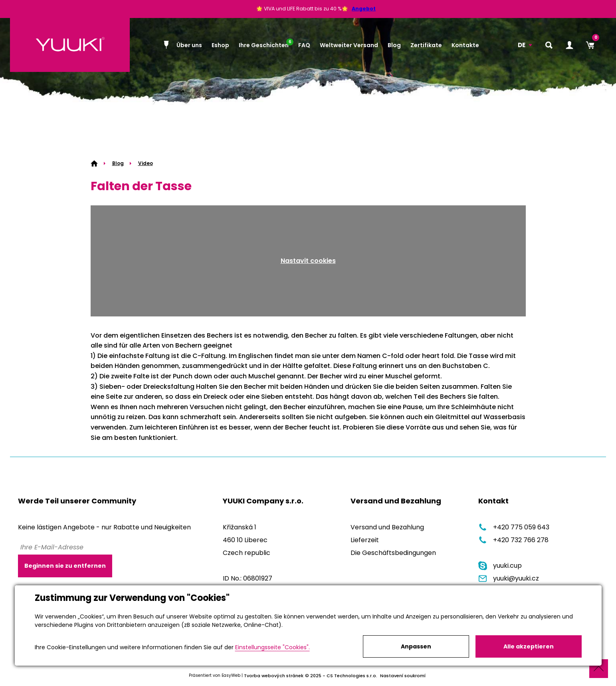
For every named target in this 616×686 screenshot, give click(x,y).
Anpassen (416, 646)
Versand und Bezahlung (387, 527)
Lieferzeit (365, 540)
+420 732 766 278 (513, 540)
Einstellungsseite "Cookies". (272, 647)
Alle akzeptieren (529, 646)
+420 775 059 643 (514, 527)
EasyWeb (231, 675)
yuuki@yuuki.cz (509, 578)
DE (522, 45)
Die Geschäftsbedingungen (393, 553)
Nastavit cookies (308, 261)
